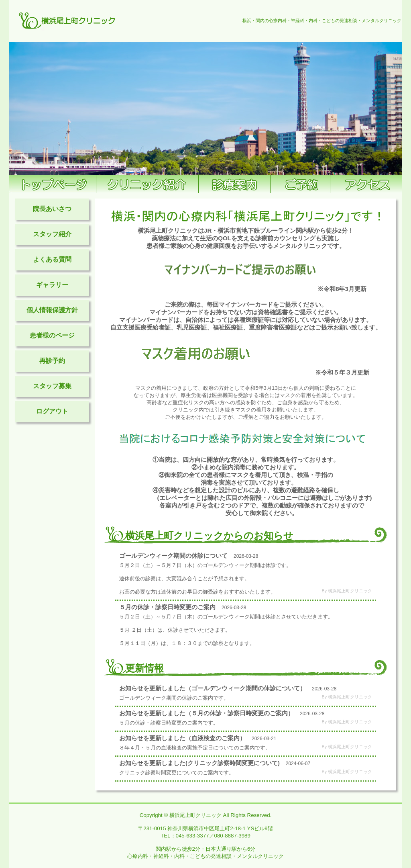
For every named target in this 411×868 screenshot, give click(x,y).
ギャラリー (52, 285)
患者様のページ (52, 335)
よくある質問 (52, 259)
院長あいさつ (52, 209)
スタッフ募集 (52, 386)
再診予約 (52, 361)
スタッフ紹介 (52, 234)
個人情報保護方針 (52, 310)
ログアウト (52, 411)
